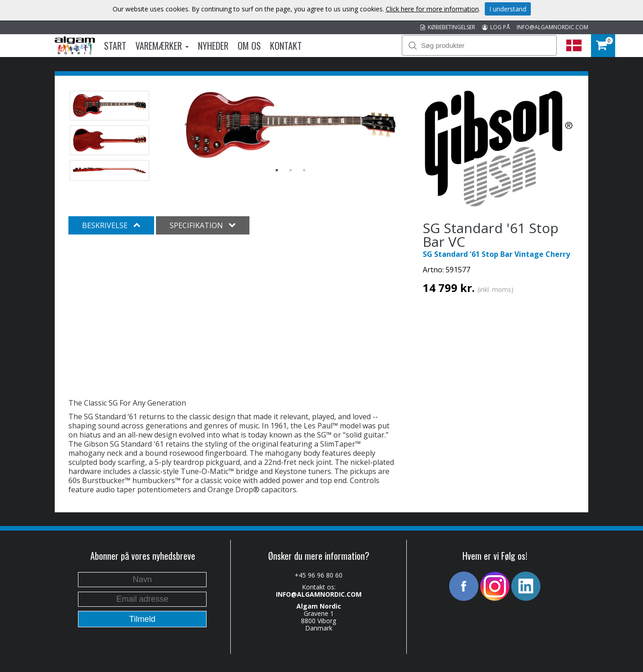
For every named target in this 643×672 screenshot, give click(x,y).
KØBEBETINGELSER (448, 27)
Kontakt (286, 46)
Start (115, 46)
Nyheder (213, 46)
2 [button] (290, 170)
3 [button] (304, 170)
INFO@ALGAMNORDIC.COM (552, 27)
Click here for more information (432, 9)
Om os (249, 46)
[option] (291, 125)
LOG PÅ (496, 27)
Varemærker (162, 46)
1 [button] (277, 170)
